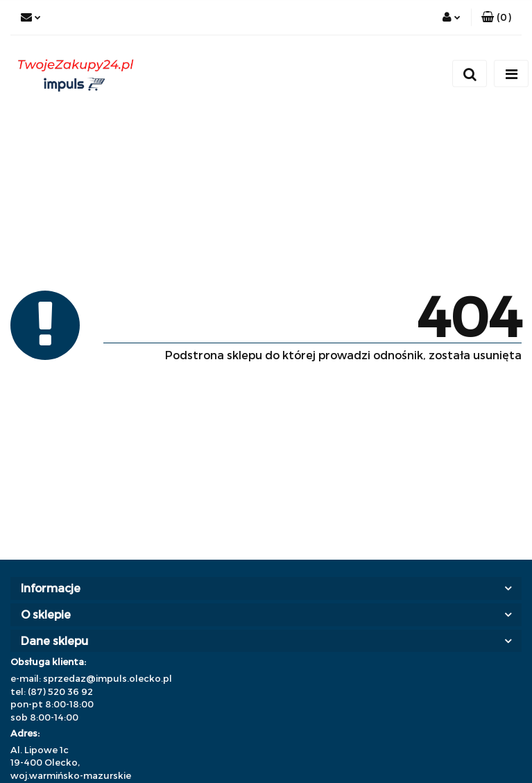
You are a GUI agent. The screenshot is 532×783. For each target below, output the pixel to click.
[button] (496, 17)
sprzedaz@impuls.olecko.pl (108, 678)
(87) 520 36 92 (60, 691)
